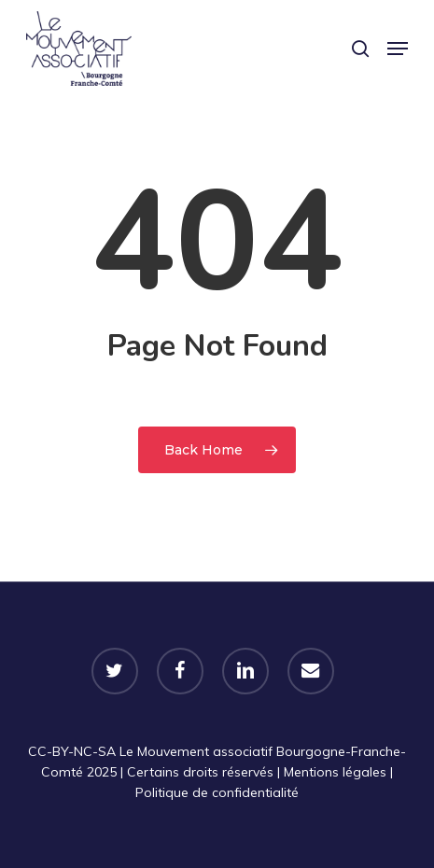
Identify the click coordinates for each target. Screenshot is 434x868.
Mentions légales (335, 772)
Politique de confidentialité (217, 792)
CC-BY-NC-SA (72, 751)
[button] (398, 49)
